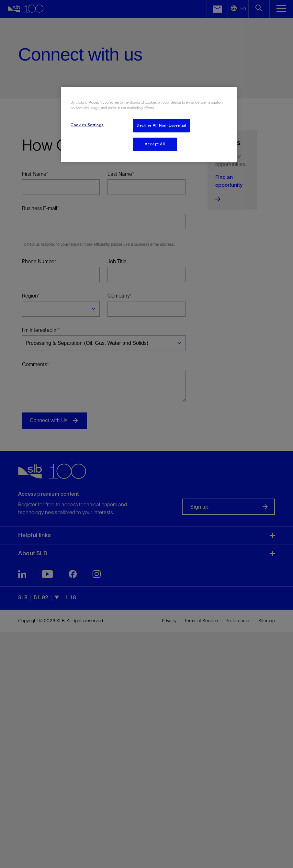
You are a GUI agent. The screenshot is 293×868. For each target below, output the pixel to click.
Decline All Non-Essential (161, 125)
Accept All (155, 144)
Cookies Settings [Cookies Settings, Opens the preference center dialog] (87, 125)
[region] (149, 124)
